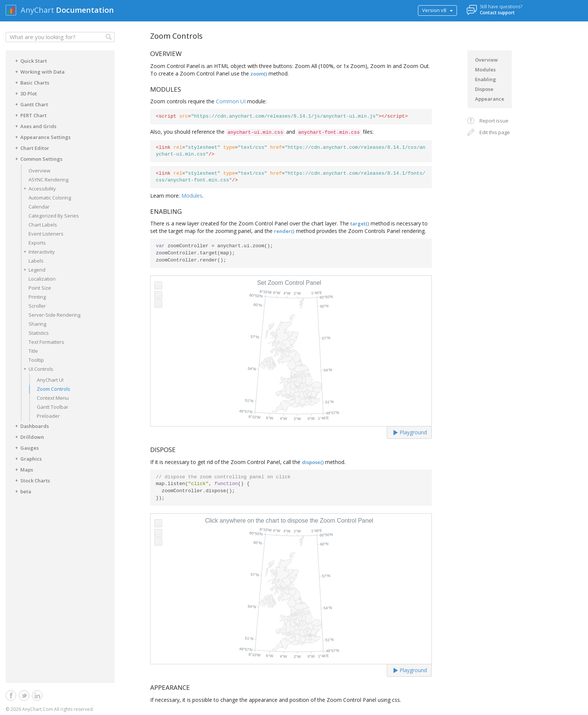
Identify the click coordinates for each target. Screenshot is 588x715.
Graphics (27, 458)
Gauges (26, 447)
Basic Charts (31, 82)
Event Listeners (46, 234)
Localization (42, 279)
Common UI (231, 101)
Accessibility (38, 188)
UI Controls (37, 369)
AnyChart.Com (38, 709)
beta (22, 491)
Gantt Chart (30, 104)
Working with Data (39, 71)
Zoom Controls (54, 389)
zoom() (259, 74)
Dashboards (31, 426)
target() (360, 224)
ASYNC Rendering (48, 180)
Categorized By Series (54, 216)
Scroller (37, 306)
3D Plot (25, 93)
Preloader (48, 416)
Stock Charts (31, 480)
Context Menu (53, 398)
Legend (33, 270)
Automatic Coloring (50, 198)
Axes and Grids (35, 126)
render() (284, 231)
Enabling (485, 79)
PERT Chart (30, 115)
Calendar (39, 207)
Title (33, 351)
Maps (23, 469)
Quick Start (30, 60)
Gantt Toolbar (53, 407)
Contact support (497, 13)
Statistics (39, 333)
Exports (37, 243)
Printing (37, 297)
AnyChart (37, 10)
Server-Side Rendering (54, 315)
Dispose (484, 89)
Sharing (37, 324)
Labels (36, 261)
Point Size (40, 288)
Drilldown (28, 437)
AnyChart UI (50, 380)
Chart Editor (31, 148)
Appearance (490, 99)
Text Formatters (46, 342)
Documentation (85, 10)
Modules (192, 196)
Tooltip (36, 360)
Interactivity (38, 252)
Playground (410, 432)
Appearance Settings (42, 137)
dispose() (313, 462)
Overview (39, 171)
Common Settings (38, 159)
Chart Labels (43, 225)
